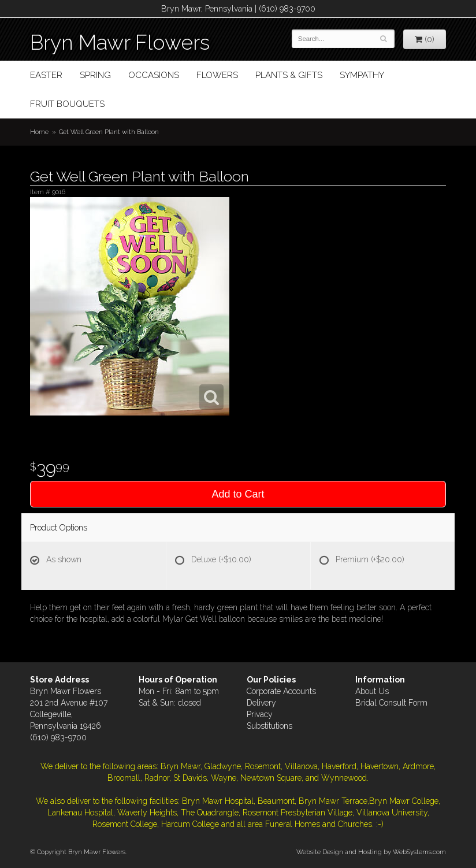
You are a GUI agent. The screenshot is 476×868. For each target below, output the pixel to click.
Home (39, 132)
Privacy (260, 714)
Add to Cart (238, 494)
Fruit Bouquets (67, 104)
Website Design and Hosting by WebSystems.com (371, 852)
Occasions (154, 75)
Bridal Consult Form (391, 703)
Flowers (217, 75)
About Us (372, 691)
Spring (95, 75)
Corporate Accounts (281, 691)
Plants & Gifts (289, 75)
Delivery (261, 703)
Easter (46, 75)
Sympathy (362, 75)
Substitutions (269, 726)
